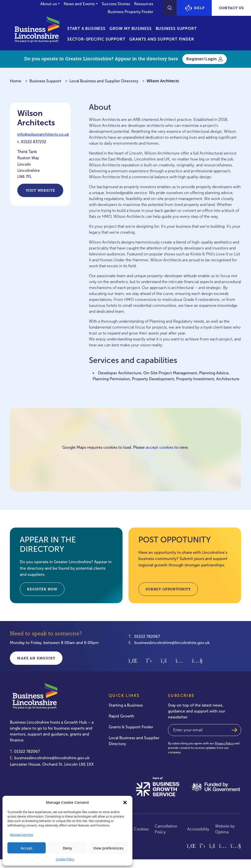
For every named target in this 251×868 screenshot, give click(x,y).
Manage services (21, 835)
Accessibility (198, 829)
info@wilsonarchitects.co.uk (43, 134)
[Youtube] (197, 660)
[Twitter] (149, 660)
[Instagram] (179, 660)
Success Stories (116, 4)
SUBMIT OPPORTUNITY (168, 589)
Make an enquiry (36, 658)
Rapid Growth (121, 716)
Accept (27, 848)
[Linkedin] (133, 660)
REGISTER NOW (42, 589)
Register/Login (205, 59)
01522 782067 (147, 636)
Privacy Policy (224, 743)
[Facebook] (164, 660)
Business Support (176, 29)
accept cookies (160, 447)
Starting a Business (126, 705)
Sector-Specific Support (96, 39)
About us (49, 4)
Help (195, 8)
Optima (222, 832)
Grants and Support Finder (162, 39)
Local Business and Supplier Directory (104, 81)
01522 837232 (33, 142)
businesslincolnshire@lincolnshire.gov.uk (172, 643)
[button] (125, 802)
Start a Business (86, 29)
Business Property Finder (130, 12)
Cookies (141, 829)
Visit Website (40, 190)
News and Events (79, 4)
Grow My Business (131, 29)
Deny (68, 848)
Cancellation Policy (166, 829)
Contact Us (231, 8)
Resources (144, 4)
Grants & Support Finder (131, 727)
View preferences (108, 848)
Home (16, 81)
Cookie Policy (65, 859)
